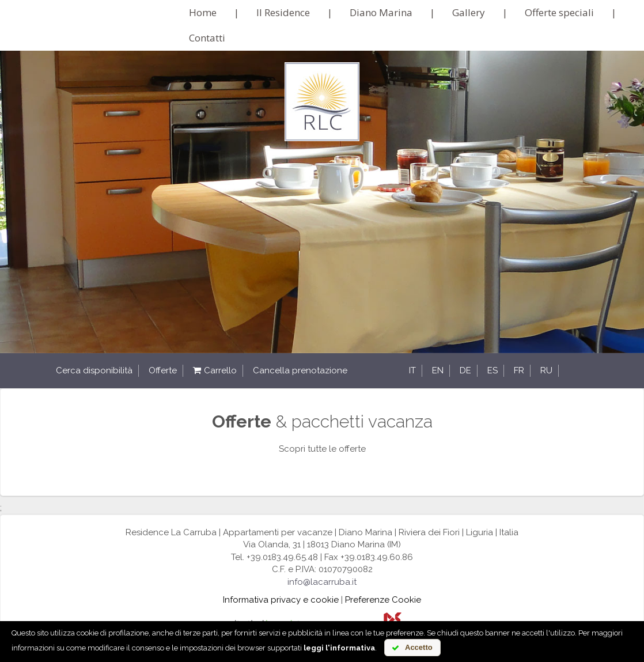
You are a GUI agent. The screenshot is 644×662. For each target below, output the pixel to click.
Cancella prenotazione (300, 370)
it (412, 370)
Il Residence (283, 12)
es (493, 370)
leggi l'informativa (339, 648)
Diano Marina (381, 12)
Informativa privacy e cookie (281, 600)
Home (203, 12)
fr (519, 370)
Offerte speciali (559, 12)
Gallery (469, 12)
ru (546, 370)
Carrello (215, 371)
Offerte (163, 370)
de (465, 370)
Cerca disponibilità (94, 370)
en (438, 370)
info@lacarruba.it (322, 582)
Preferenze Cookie (383, 600)
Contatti (207, 38)
